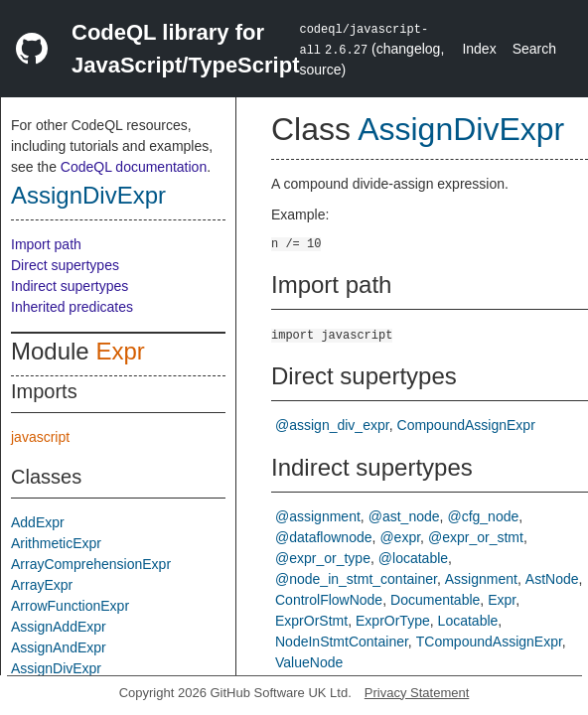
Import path (46, 244)
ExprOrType (393, 621)
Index (479, 49)
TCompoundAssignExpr (489, 642)
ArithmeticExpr (56, 543)
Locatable (468, 621)
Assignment (481, 579)
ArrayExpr (42, 585)
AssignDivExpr (88, 195)
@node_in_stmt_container (356, 579)
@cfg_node (483, 516)
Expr (120, 351)
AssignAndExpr (59, 647)
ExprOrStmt (311, 621)
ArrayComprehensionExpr (91, 564)
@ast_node (404, 516)
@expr (400, 537)
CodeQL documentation (134, 167)
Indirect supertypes (70, 286)
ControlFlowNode (329, 600)
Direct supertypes (65, 265)
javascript (40, 437)
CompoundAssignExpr (466, 425)
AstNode (552, 579)
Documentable (435, 600)
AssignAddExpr (59, 627)
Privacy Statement (417, 693)
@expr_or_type (323, 558)
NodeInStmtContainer (342, 642)
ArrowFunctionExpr (70, 606)
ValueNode (309, 662)
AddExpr (38, 522)
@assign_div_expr (332, 425)
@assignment (318, 516)
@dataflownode (324, 537)
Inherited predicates (72, 307)
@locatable (413, 558)
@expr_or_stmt (476, 537)
